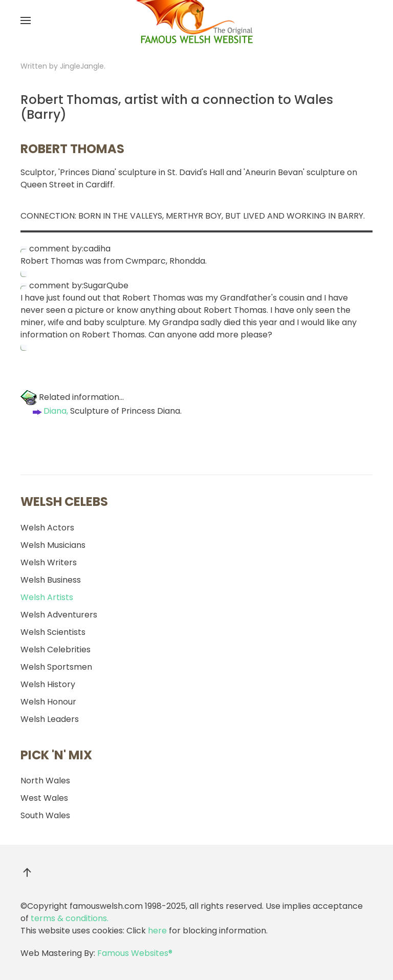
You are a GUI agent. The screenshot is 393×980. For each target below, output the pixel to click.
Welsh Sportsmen (56, 667)
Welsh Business (51, 580)
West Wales (44, 798)
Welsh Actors (47, 528)
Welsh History (48, 684)
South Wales (45, 815)
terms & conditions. (70, 918)
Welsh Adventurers (59, 615)
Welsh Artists (47, 597)
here (157, 931)
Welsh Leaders (50, 719)
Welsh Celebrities (56, 649)
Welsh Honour (48, 702)
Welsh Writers (49, 562)
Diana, (49, 411)
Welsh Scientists (53, 632)
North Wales (45, 781)
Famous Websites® (135, 953)
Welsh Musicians (53, 545)
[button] (26, 20)
